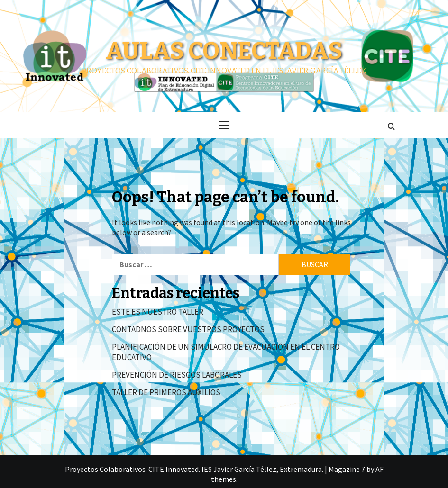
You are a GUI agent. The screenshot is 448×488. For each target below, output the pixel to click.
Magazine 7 (347, 469)
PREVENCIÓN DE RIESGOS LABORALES (177, 375)
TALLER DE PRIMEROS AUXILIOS (166, 392)
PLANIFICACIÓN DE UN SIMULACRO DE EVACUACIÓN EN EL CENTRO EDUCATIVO (226, 352)
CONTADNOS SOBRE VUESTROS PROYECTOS (188, 329)
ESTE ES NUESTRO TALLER (158, 312)
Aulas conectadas (224, 51)
